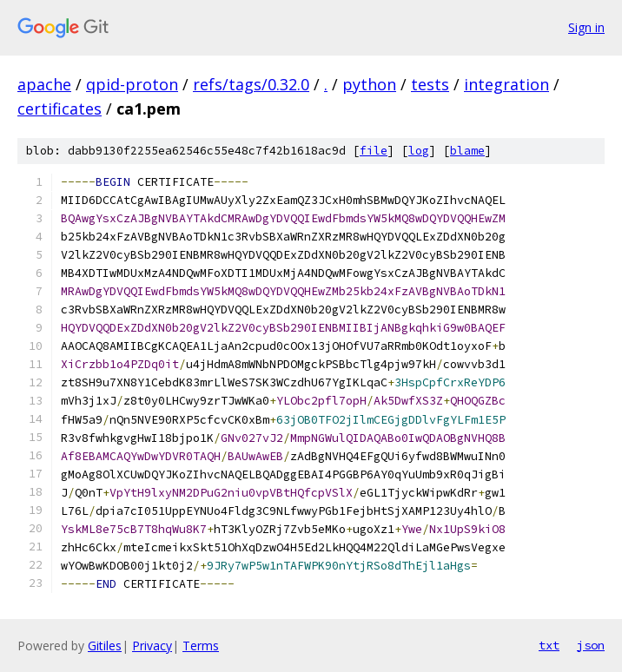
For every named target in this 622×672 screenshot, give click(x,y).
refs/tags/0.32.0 (251, 84)
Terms (201, 646)
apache (44, 84)
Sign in (586, 27)
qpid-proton (132, 84)
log (419, 151)
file (374, 151)
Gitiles (105, 646)
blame (467, 151)
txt (549, 645)
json (591, 645)
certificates (60, 109)
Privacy (152, 646)
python (369, 84)
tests (430, 84)
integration (506, 84)
